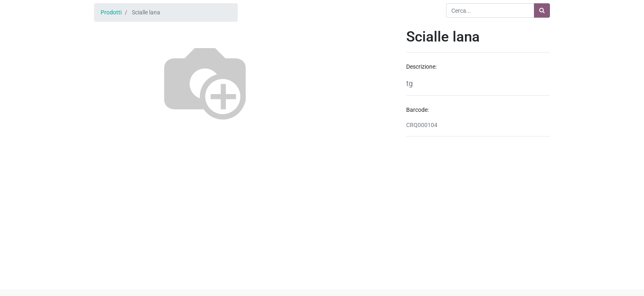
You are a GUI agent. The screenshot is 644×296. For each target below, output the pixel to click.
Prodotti (111, 12)
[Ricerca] (542, 10)
